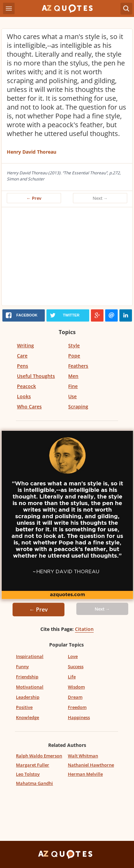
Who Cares (29, 407)
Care (22, 356)
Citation (84, 629)
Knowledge (27, 717)
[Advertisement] (67, 258)
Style (74, 345)
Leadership (28, 697)
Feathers (78, 366)
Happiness (79, 717)
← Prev (34, 198)
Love (73, 656)
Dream (75, 697)
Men (73, 376)
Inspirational (30, 656)
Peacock (26, 386)
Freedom (77, 707)
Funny (22, 667)
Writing (25, 345)
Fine (73, 386)
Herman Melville (85, 774)
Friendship (27, 677)
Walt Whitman (83, 756)
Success (76, 667)
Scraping (78, 407)
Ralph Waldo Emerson (39, 756)
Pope (74, 356)
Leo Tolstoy (28, 774)
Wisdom (76, 687)
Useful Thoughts (36, 376)
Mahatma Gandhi (34, 783)
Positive (24, 707)
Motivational (30, 687)
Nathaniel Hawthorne (91, 765)
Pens (23, 366)
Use (72, 396)
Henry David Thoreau (32, 152)
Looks (24, 396)
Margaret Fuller (33, 765)
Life (72, 677)
